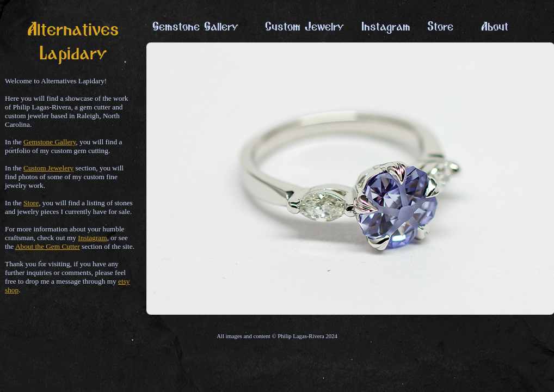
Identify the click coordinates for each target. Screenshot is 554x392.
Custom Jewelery (48, 168)
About (495, 29)
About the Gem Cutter (48, 246)
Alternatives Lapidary (73, 46)
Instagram (92, 238)
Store (31, 203)
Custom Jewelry (304, 29)
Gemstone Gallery (50, 142)
